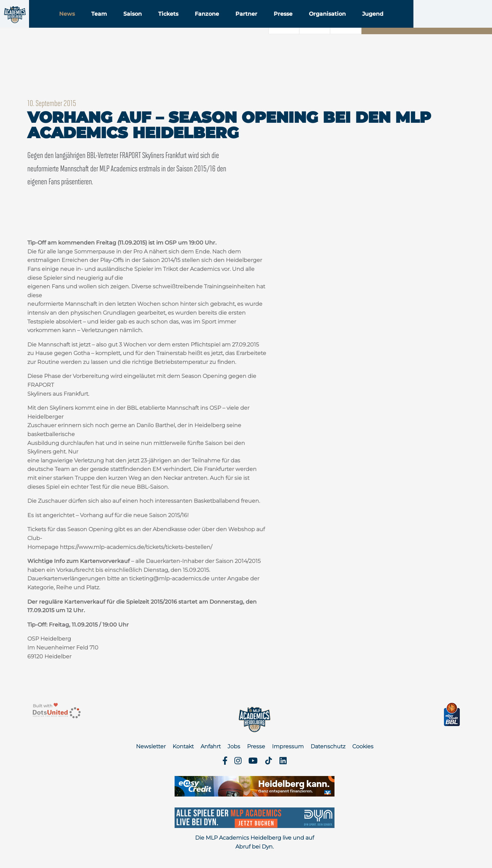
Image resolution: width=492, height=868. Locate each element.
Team (142, 23)
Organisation (370, 23)
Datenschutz (328, 746)
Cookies (363, 746)
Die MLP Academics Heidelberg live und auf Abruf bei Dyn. (255, 842)
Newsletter (151, 746)
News (110, 23)
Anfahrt (211, 746)
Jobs (234, 746)
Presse (326, 23)
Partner (289, 23)
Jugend (415, 23)
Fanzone (250, 23)
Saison (175, 23)
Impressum (288, 746)
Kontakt (183, 746)
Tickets (211, 23)
